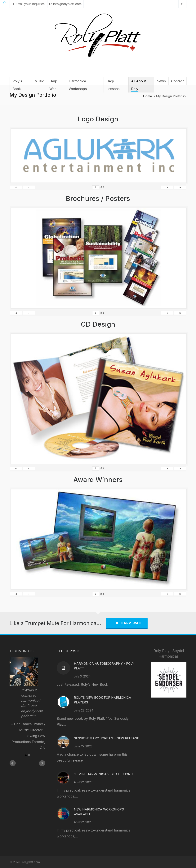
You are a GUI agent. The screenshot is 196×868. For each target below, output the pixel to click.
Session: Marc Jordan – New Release (106, 738)
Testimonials (22, 651)
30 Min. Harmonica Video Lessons (103, 774)
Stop (29, 755)
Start (26, 755)
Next (42, 763)
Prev (13, 763)
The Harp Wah (127, 623)
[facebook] (182, 4)
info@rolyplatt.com (65, 4)
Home (147, 96)
